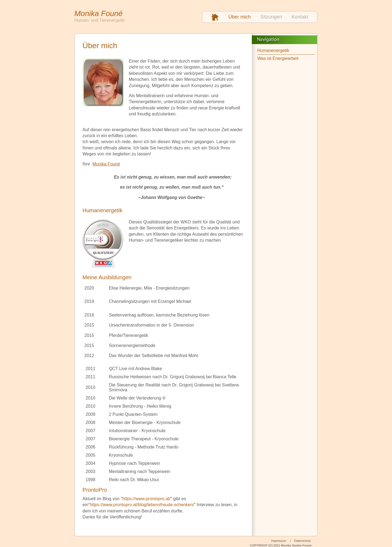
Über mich (240, 17)
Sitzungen (271, 17)
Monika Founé (106, 164)
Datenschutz (303, 541)
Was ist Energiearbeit (278, 58)
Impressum (278, 541)
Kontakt (300, 17)
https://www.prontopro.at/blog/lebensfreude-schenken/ (142, 505)
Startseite (215, 17)
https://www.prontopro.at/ (146, 499)
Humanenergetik (273, 50)
